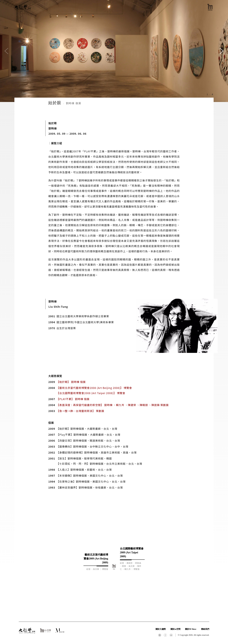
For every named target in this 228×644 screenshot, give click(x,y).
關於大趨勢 (161, 629)
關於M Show (191, 629)
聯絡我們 (205, 629)
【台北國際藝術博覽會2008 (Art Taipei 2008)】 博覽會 (91, 393)
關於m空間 (176, 629)
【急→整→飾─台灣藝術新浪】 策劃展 (80, 411)
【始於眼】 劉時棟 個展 (71, 382)
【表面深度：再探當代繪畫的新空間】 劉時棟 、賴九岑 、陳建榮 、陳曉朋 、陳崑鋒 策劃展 (113, 405)
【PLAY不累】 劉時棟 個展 (73, 399)
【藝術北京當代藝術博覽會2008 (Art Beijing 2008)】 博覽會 (94, 388)
